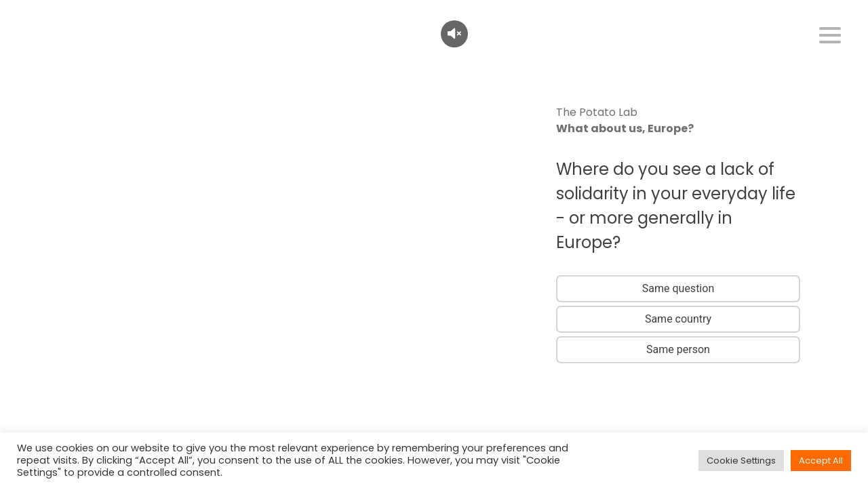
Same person (678, 349)
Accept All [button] (821, 461)
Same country (678, 319)
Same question (678, 288)
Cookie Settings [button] (741, 461)
